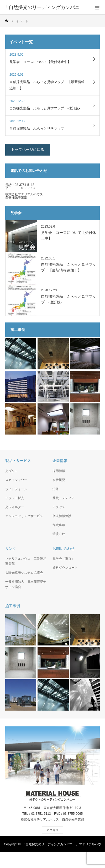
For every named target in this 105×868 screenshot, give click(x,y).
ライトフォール (16, 489)
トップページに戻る (28, 150)
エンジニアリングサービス (24, 516)
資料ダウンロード (65, 568)
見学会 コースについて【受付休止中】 (69, 235)
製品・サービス (18, 461)
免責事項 (59, 525)
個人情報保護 (62, 516)
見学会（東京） (64, 559)
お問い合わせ (64, 548)
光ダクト (12, 471)
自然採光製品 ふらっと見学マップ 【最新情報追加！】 (69, 267)
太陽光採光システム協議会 (24, 573)
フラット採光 (15, 498)
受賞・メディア (64, 498)
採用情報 (59, 471)
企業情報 (60, 461)
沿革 (56, 489)
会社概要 (59, 480)
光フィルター (15, 507)
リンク (11, 548)
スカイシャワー (16, 480)
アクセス (59, 507)
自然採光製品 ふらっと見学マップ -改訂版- (69, 299)
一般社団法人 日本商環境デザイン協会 (26, 584)
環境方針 (59, 534)
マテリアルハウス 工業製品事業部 (26, 561)
